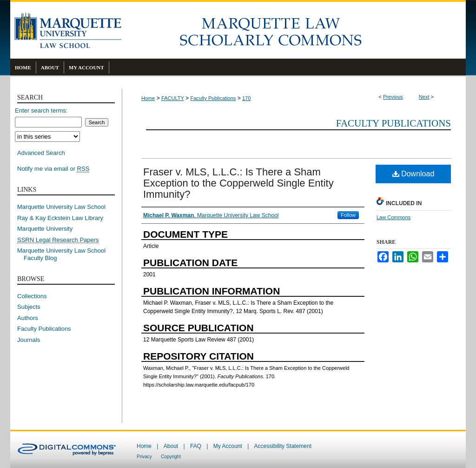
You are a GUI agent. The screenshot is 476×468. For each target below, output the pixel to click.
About (171, 446)
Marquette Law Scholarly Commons (294, 30)
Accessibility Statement (283, 446)
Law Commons (393, 217)
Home (148, 98)
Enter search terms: (41, 110)
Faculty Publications (213, 98)
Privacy (144, 457)
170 (246, 98)
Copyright (171, 457)
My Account (228, 446)
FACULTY (173, 98)
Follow (348, 215)
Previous (393, 97)
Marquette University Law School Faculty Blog (65, 254)
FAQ (196, 446)
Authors (28, 318)
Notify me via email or (53, 169)
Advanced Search (41, 153)
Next (424, 97)
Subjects (29, 307)
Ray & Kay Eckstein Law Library (60, 218)
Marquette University (45, 229)
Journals (29, 340)
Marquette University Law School (61, 207)
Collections (32, 296)
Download (413, 174)
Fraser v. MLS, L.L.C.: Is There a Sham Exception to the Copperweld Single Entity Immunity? (238, 183)
